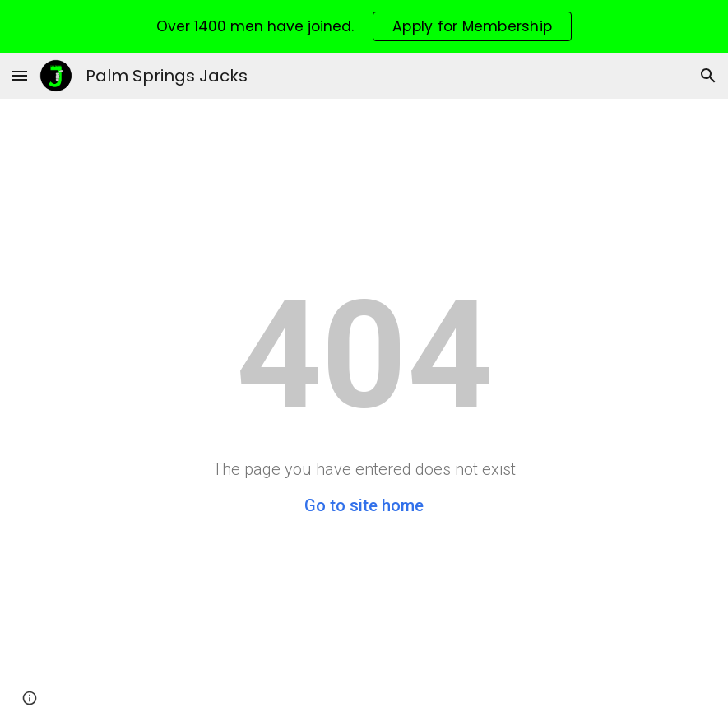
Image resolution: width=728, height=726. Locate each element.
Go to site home (364, 505)
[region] (364, 26)
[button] (20, 75)
